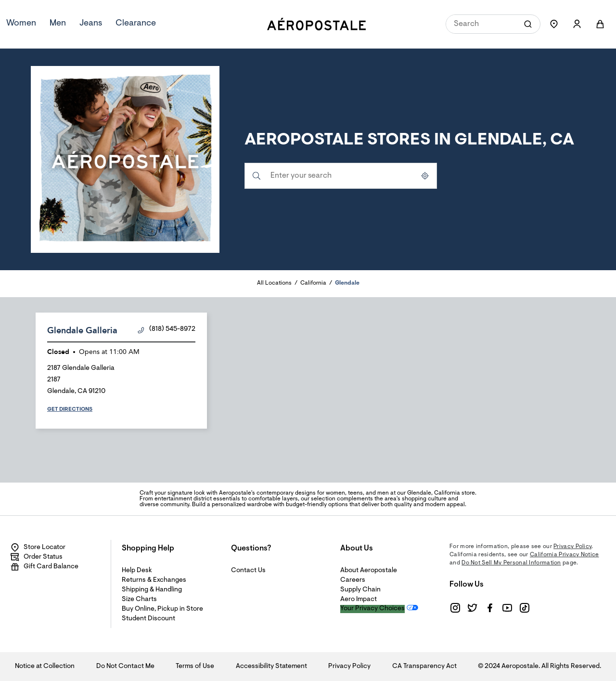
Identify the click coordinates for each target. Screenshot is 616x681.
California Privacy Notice (565, 555)
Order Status (36, 557)
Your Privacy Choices (372, 609)
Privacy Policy (572, 547)
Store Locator (38, 548)
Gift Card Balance (44, 567)
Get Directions (70, 409)
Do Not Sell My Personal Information (511, 563)
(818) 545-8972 (167, 330)
